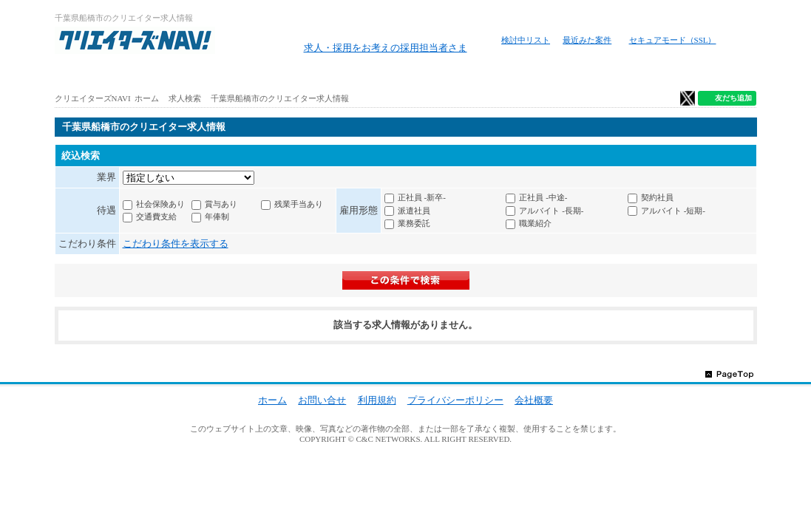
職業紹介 (535, 223)
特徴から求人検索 (580, 74)
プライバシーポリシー (455, 400)
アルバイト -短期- (673, 211)
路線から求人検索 (347, 74)
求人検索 (185, 98)
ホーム (113, 74)
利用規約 (377, 400)
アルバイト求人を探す (230, 74)
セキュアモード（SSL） (673, 40)
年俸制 (217, 216)
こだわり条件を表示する (176, 243)
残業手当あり (299, 204)
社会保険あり (160, 204)
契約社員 (657, 197)
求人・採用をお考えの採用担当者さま (386, 48)
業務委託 (414, 223)
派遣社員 (414, 211)
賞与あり (221, 204)
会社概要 (534, 400)
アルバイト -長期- (551, 211)
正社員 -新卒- (422, 197)
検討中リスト (526, 40)
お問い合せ (322, 400)
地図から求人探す (464, 74)
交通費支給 (156, 216)
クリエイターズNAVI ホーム (107, 98)
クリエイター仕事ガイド (698, 74)
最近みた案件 (587, 40)
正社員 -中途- (543, 197)
